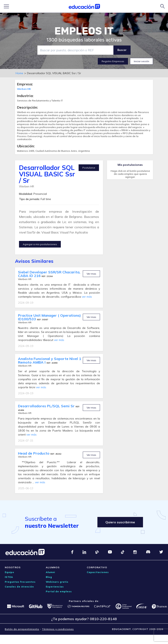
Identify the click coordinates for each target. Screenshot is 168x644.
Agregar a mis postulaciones (40, 244)
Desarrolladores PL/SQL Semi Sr (47, 406)
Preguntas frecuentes (20, 582)
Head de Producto (34, 453)
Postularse (89, 168)
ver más (87, 297)
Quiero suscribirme (120, 522)
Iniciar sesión (141, 61)
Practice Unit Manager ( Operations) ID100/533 (49, 317)
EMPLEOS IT (84, 31)
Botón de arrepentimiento (22, 629)
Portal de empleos (59, 591)
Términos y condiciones (58, 629)
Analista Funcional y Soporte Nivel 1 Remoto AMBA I (50, 360)
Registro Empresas (113, 61)
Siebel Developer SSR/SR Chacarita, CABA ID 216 (49, 274)
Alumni (50, 572)
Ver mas (91, 274)
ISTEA (9, 577)
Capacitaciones (98, 572)
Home (19, 73)
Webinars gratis (57, 582)
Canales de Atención (19, 587)
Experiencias (55, 587)
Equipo (9, 572)
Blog (49, 577)
